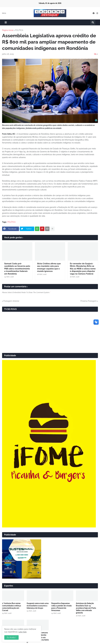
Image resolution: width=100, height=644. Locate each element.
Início (4, 13)
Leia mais (23, 632)
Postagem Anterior (11, 301)
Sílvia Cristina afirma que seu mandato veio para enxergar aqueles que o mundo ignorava (49, 267)
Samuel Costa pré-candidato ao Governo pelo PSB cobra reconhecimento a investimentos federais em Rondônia (17, 269)
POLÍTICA (19, 30)
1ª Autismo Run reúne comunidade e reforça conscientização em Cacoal (12, 607)
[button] (6, 22)
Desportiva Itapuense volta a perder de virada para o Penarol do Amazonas (61, 607)
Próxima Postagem (89, 301)
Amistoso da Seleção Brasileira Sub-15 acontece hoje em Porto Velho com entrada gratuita (86, 608)
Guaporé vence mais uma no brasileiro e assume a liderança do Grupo (38, 606)
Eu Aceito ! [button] (11, 637)
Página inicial (8, 30)
